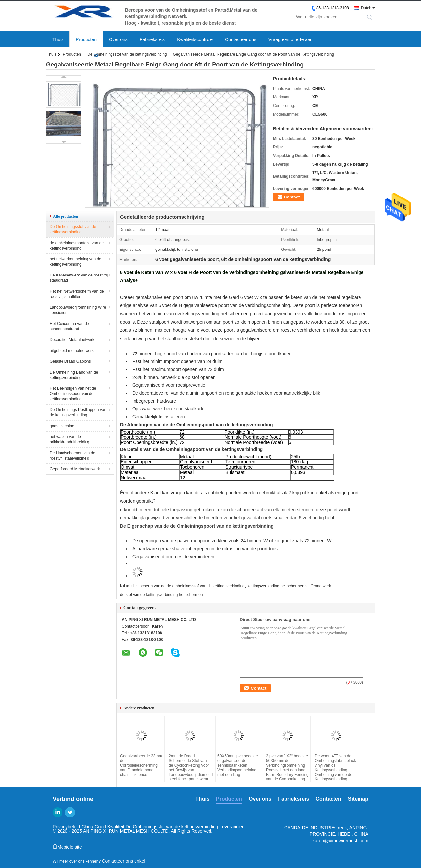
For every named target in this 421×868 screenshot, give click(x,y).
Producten (86, 39)
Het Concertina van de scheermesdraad (69, 326)
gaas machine (62, 426)
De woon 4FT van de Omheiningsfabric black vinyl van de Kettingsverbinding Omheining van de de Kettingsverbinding (335, 768)
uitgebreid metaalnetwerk (72, 351)
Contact (292, 197)
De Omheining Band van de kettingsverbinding (74, 375)
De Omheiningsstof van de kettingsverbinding (127, 54)
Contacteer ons (241, 39)
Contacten (329, 799)
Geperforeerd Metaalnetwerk (75, 469)
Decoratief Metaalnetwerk (72, 340)
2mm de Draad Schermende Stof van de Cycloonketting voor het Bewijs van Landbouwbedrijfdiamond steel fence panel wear (190, 768)
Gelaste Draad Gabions (70, 361)
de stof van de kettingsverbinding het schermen (161, 595)
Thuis (58, 39)
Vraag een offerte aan (291, 39)
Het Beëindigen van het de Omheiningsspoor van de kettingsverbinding (73, 394)
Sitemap (358, 799)
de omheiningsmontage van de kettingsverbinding (77, 246)
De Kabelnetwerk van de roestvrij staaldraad (79, 278)
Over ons (118, 39)
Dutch (366, 8)
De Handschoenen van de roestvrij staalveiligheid (73, 456)
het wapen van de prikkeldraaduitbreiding (70, 439)
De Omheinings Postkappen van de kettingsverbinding (78, 412)
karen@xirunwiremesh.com (340, 841)
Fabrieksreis (152, 39)
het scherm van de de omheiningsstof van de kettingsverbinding (189, 586)
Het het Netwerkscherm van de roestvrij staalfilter (77, 294)
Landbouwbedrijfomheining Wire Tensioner (78, 310)
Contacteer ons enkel (123, 861)
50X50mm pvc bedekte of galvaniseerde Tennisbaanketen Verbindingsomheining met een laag (238, 765)
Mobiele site (67, 847)
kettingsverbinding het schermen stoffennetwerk (289, 586)
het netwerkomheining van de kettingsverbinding (75, 262)
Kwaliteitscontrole (195, 39)
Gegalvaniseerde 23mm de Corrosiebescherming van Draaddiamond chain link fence (141, 765)
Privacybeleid (66, 827)
